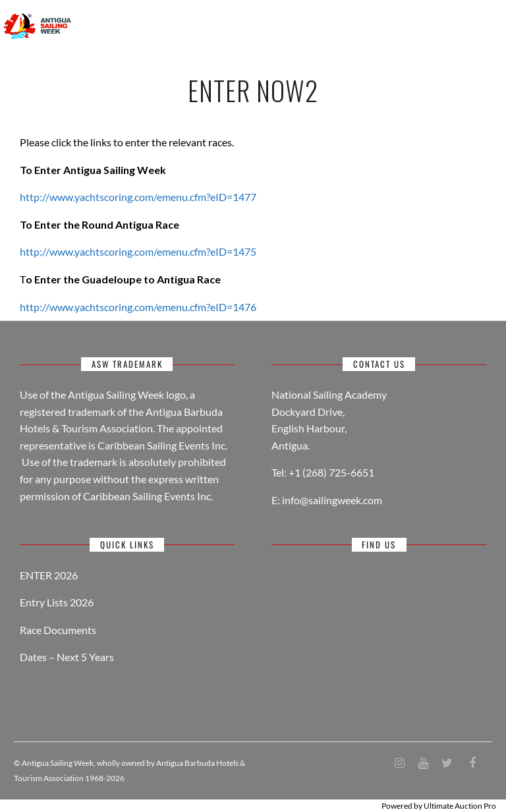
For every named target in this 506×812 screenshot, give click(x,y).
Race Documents (58, 630)
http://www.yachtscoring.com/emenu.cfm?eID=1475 (138, 251)
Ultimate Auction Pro (460, 806)
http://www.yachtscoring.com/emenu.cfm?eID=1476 (138, 307)
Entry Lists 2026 (57, 602)
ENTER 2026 (49, 575)
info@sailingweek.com (332, 500)
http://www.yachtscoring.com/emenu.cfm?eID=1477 (138, 197)
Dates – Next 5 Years (67, 657)
